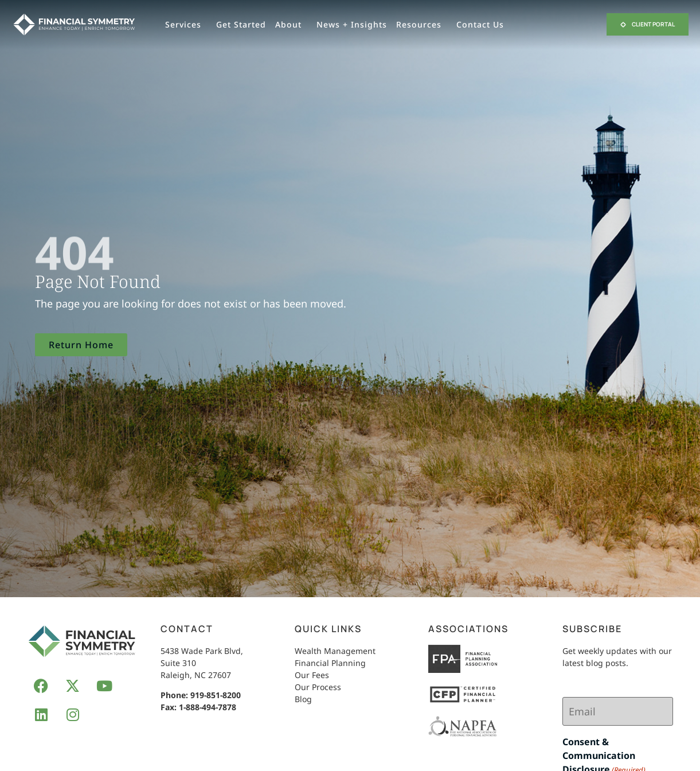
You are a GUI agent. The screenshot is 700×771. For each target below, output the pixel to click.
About (291, 25)
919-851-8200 (216, 695)
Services (186, 25)
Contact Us (483, 25)
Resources (422, 25)
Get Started (241, 24)
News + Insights (352, 24)
